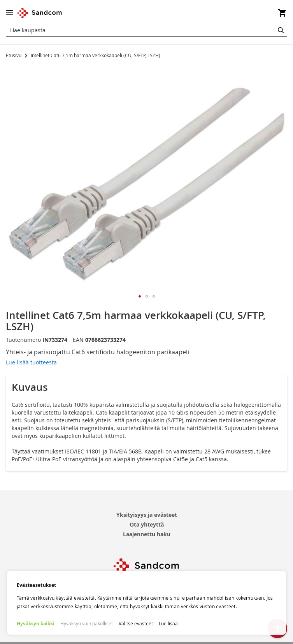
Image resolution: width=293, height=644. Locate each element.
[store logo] (40, 13)
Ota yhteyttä (147, 524)
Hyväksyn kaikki (36, 624)
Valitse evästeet (136, 623)
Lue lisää (168, 623)
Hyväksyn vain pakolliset (87, 623)
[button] (140, 296)
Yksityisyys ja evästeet (147, 515)
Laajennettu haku (147, 534)
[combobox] (146, 30)
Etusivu (14, 55)
